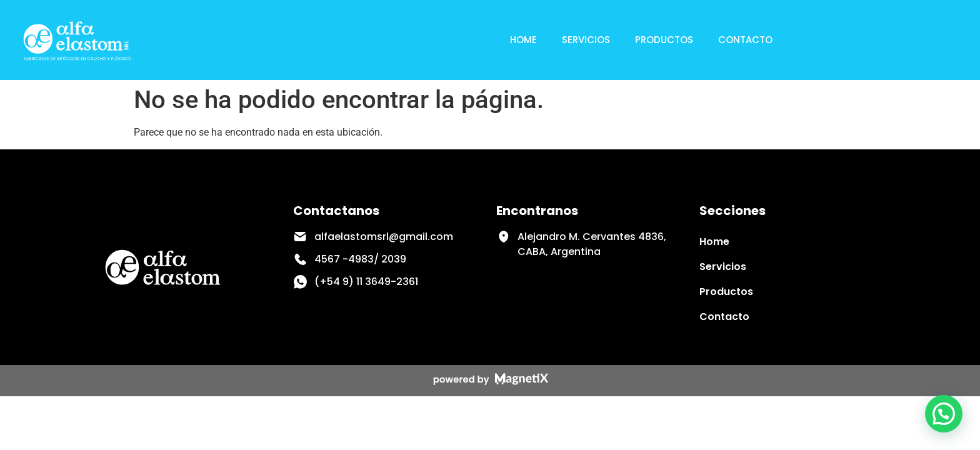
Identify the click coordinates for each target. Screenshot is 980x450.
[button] (944, 414)
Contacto (745, 40)
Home (523, 40)
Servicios (586, 40)
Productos (664, 40)
